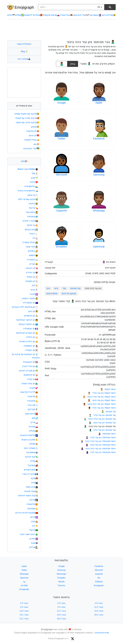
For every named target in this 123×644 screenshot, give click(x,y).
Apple (99, 103)
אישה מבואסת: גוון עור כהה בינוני (98, 448)
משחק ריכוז (24, 59)
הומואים (33, 251)
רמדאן (34, 539)
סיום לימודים (31, 470)
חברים (34, 264)
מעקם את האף (69, 293)
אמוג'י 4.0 (24, 607)
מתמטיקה (32, 452)
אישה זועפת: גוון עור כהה (102, 408)
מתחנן (35, 127)
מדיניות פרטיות (102, 633)
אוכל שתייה (66, 15)
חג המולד (32, 277)
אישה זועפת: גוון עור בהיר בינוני (99, 397)
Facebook (99, 139)
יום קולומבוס (31, 375)
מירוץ (34, 422)
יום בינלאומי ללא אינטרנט (25, 307)
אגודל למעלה (32, 140)
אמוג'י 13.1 (24, 615)
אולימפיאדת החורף (28, 191)
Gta (35, 173)
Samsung (99, 175)
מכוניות (33, 427)
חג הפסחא (32, 281)
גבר (64, 288)
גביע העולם (31, 229)
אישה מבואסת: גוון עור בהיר (101, 437)
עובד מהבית (31, 491)
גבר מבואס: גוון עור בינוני (102, 423)
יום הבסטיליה (31, 329)
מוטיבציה (32, 401)
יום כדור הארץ (30, 366)
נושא (24, 161)
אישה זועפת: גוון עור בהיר (102, 393)
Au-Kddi (24, 585)
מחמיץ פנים (52, 293)
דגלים (11, 15)
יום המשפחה (31, 346)
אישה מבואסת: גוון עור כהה (101, 452)
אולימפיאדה (31, 186)
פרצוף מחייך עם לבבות (28, 118)
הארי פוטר (32, 247)
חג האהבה (32, 268)
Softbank (99, 582)
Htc (99, 578)
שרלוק (34, 547)
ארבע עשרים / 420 (28, 199)
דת (35, 238)
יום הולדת (32, 337)
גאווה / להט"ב (30, 221)
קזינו (35, 521)
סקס (34, 478)
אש (37, 144)
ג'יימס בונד (32, 212)
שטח (34, 543)
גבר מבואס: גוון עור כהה (102, 430)
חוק (35, 285)
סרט (35, 483)
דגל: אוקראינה (31, 148)
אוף (48, 288)
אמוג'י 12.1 (61, 611)
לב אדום (34, 135)
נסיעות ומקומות (51, 15)
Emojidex (61, 247)
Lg (24, 582)
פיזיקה (34, 500)
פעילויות (38, 15)
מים (35, 418)
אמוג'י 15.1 (24, 619)
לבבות (34, 388)
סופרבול (33, 465)
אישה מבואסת (107, 434)
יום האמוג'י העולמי (28, 324)
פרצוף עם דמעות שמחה (27, 114)
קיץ (35, 526)
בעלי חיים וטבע (81, 15)
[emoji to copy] (62, 64)
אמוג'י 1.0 (24, 603)
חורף (34, 290)
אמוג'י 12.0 (24, 611)
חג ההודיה (32, 273)
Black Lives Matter (28, 169)
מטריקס (33, 409)
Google (62, 103)
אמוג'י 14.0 (61, 615)
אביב (34, 178)
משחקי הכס (31, 448)
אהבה (34, 182)
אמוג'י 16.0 (61, 619)
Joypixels (61, 211)
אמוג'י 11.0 (99, 607)
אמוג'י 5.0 (62, 607)
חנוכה (34, 294)
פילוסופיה (32, 504)
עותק (73, 63)
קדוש (34, 517)
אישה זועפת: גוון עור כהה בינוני (99, 404)
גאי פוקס (32, 225)
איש (56, 288)
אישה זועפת (108, 389)
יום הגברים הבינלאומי (27, 333)
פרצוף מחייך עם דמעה (28, 122)
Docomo (61, 585)
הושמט (33, 255)
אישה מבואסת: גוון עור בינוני (101, 445)
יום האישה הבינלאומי (27, 320)
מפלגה (34, 444)
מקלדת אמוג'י (24, 44)
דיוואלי (34, 234)
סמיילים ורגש (109, 15)
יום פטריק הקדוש (29, 371)
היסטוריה (32, 260)
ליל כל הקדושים (29, 392)
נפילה (34, 461)
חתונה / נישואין (30, 298)
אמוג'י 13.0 (99, 611)
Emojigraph (24, 7)
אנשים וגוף (95, 15)
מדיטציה (33, 396)
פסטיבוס (33, 509)
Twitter (62, 139)
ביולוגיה (33, 204)
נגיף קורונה (31, 457)
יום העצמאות (31, 362)
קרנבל (34, 530)
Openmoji (99, 247)
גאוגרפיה (33, 216)
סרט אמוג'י (32, 487)
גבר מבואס (75, 288)
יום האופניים (31, 316)
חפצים (28, 15)
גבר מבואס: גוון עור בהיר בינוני (100, 419)
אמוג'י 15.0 (99, 615)
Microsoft (61, 175)
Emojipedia (24, 589)
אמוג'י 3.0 (99, 603)
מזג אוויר (33, 405)
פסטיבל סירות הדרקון (27, 513)
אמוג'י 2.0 (62, 603)
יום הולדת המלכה (28, 341)
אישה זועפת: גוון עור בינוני (102, 400)
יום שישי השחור (30, 384)
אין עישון (33, 195)
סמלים (19, 15)
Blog (24, 51)
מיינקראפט (32, 414)
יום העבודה (31, 350)
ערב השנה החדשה (28, 496)
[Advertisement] (61, 30)
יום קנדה (33, 379)
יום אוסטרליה (30, 303)
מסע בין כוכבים (30, 440)
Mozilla (61, 582)
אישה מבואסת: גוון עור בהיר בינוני (98, 441)
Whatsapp (99, 211)
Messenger (61, 574)
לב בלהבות (33, 131)
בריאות (33, 208)
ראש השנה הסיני (29, 534)
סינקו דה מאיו (30, 474)
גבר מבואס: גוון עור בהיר (102, 415)
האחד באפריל (30, 242)
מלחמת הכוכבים (29, 435)
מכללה (33, 431)
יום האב (33, 311)
